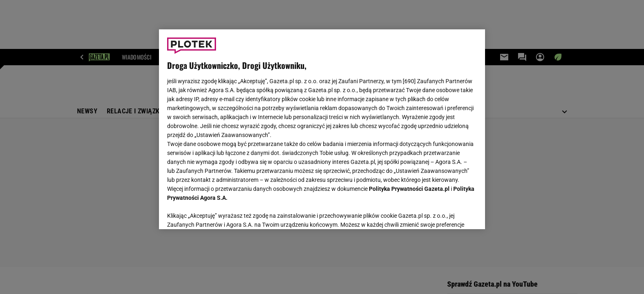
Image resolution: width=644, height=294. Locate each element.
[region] (322, 129)
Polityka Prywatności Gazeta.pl (409, 189)
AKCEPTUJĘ (449, 213)
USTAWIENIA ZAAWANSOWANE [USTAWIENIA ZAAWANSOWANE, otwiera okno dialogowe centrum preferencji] (220, 213)
